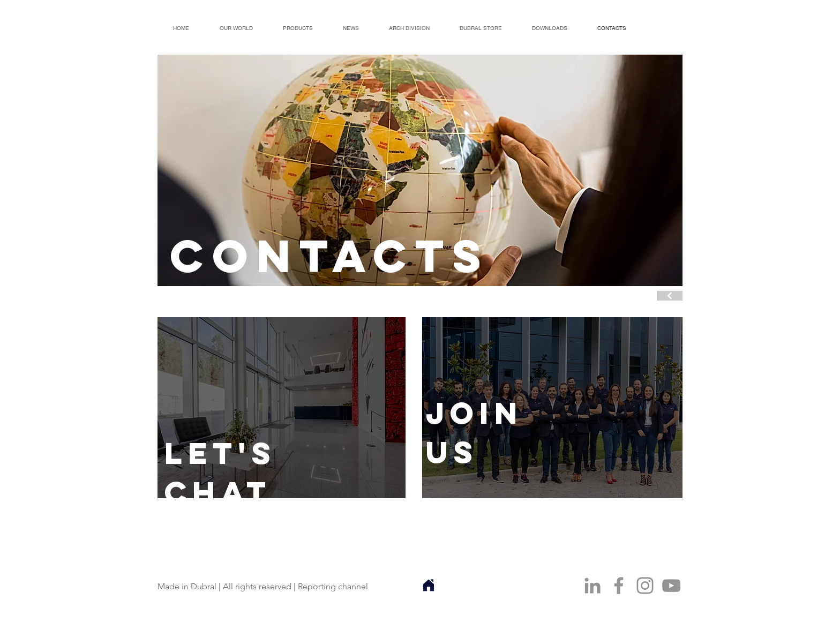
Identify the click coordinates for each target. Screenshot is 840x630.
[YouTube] (671, 586)
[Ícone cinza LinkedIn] (592, 586)
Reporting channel (333, 586)
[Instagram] (645, 586)
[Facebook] (619, 586)
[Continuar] (670, 296)
